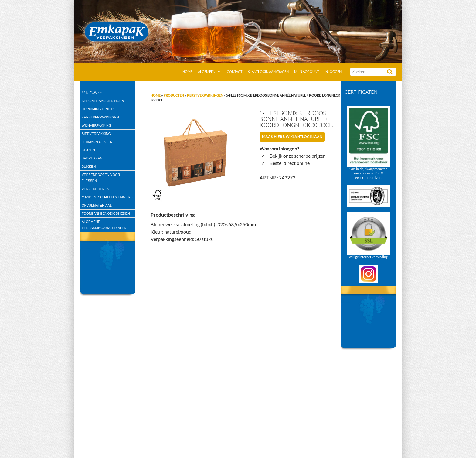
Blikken (89, 166)
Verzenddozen (95, 189)
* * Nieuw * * (92, 93)
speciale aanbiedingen (103, 101)
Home (187, 72)
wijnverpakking (97, 125)
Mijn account (307, 72)
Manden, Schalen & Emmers (107, 197)
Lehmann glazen (97, 142)
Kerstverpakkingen (205, 95)
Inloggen (333, 72)
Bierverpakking (96, 134)
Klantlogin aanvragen (268, 72)
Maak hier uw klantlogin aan (292, 137)
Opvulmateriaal (97, 205)
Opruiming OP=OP (98, 109)
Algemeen (207, 72)
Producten (174, 95)
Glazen (88, 150)
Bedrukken (92, 158)
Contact (235, 72)
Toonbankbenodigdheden (106, 214)
